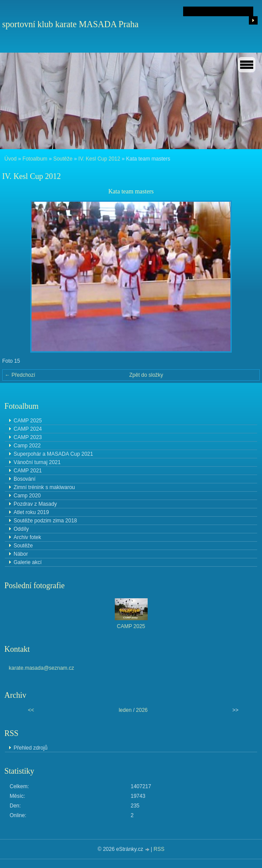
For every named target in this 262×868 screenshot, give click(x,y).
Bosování (25, 479)
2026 (142, 710)
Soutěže (63, 159)
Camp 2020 (27, 496)
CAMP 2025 (28, 421)
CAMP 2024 (28, 429)
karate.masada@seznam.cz (41, 668)
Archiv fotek (27, 537)
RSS (159, 849)
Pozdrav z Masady (35, 504)
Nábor (21, 554)
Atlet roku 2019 (31, 512)
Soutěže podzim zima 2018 (45, 521)
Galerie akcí (28, 562)
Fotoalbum (35, 159)
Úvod (11, 159)
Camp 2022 (27, 446)
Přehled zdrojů (30, 748)
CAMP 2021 (28, 471)
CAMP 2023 (28, 437)
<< (31, 710)
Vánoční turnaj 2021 (37, 462)
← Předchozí (20, 375)
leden (125, 710)
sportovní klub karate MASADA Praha (70, 24)
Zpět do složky (146, 375)
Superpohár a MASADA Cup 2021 (53, 454)
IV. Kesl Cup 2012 (99, 159)
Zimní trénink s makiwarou (44, 487)
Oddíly (21, 529)
